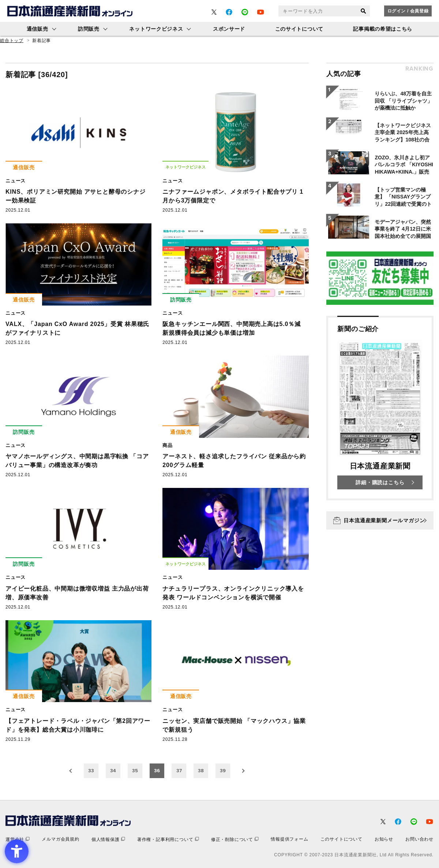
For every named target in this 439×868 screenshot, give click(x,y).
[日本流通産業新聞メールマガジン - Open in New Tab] (380, 520)
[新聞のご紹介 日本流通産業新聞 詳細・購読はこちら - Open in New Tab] (380, 408)
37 (179, 771)
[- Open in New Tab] (214, 12)
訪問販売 (89, 29)
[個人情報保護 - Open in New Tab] (108, 839)
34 (113, 771)
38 (201, 771)
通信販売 (37, 29)
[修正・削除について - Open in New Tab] (235, 839)
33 (91, 771)
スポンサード (229, 29)
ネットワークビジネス (156, 29)
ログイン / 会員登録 (408, 11)
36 (157, 771)
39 (223, 771)
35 (135, 771)
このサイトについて (299, 29)
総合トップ (12, 41)
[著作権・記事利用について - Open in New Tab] (168, 839)
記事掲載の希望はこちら (383, 29)
